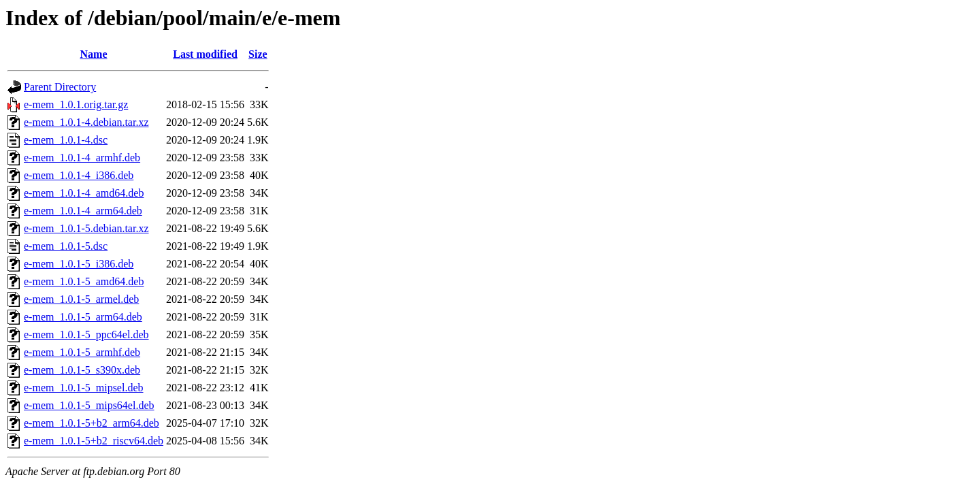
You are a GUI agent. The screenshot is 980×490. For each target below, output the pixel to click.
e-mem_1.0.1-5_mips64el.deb (89, 405)
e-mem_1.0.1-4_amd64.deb (84, 193)
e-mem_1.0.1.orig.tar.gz (76, 104)
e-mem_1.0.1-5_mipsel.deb (84, 388)
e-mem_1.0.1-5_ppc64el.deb (86, 334)
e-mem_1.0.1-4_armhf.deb (82, 158)
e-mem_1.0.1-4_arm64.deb (83, 211)
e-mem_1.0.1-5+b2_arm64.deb (92, 423)
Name (94, 54)
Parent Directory (60, 87)
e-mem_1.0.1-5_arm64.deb (83, 317)
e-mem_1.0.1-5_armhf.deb (82, 352)
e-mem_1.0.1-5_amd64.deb (84, 281)
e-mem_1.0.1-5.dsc (66, 246)
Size (258, 54)
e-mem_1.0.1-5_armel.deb (81, 299)
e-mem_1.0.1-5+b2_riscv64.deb (94, 441)
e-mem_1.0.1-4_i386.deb (79, 175)
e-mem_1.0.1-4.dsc (66, 140)
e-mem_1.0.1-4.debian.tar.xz (86, 122)
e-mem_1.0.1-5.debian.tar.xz (86, 228)
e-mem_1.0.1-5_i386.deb (79, 264)
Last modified (205, 54)
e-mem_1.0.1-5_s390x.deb (82, 370)
